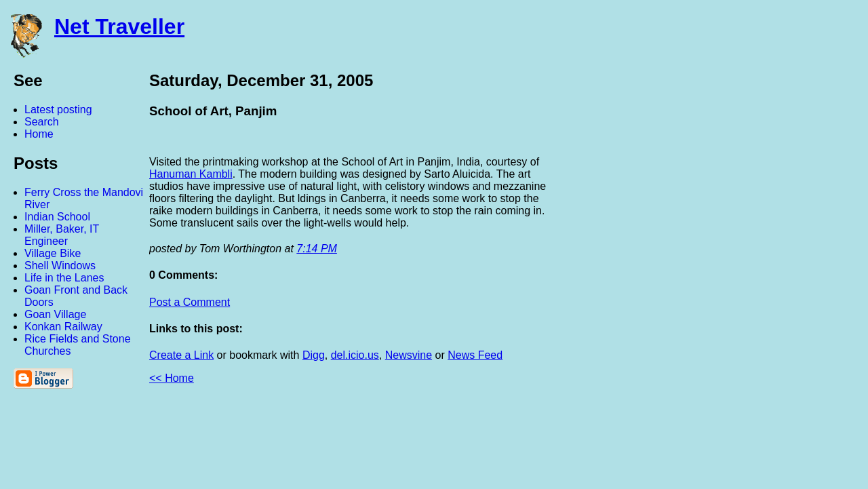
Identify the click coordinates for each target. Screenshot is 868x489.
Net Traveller (119, 26)
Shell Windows (60, 266)
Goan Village (55, 314)
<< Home (172, 378)
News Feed (475, 355)
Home (39, 134)
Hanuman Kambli (191, 174)
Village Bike (53, 253)
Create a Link (181, 355)
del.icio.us (355, 355)
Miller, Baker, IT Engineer (62, 235)
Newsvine (409, 355)
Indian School (57, 217)
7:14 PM (317, 249)
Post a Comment (190, 302)
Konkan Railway (63, 327)
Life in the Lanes (64, 278)
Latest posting (58, 110)
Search (42, 122)
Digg (314, 355)
